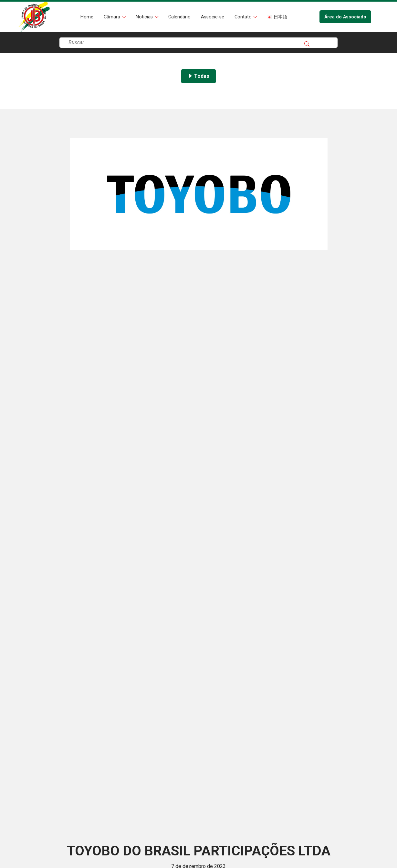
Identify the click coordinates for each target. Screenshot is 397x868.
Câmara (113, 17)
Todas (198, 76)
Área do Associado (345, 17)
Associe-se (213, 17)
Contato (244, 17)
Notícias (145, 17)
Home (87, 17)
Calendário (179, 17)
